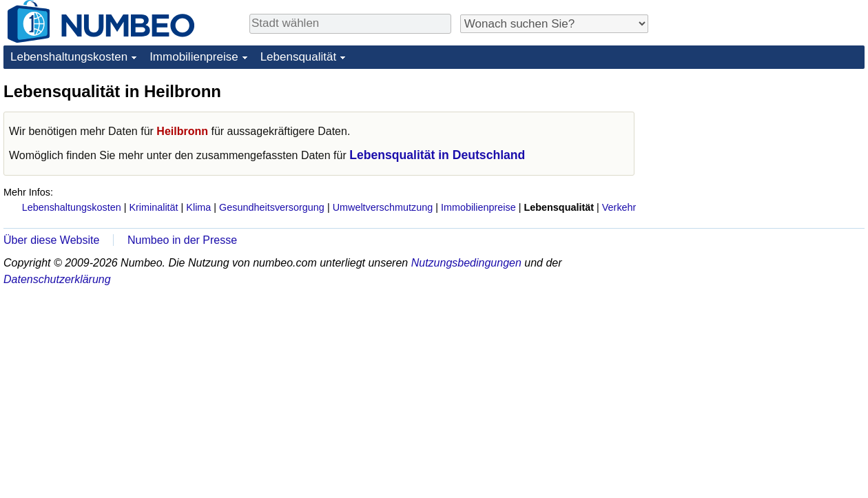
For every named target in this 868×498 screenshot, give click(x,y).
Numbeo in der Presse (182, 240)
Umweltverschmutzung (383, 207)
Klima (198, 207)
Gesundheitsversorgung (272, 207)
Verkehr (619, 207)
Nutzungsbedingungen (466, 263)
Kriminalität (153, 207)
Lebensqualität (299, 57)
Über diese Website (51, 240)
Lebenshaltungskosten (69, 57)
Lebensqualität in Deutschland (437, 155)
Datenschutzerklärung (57, 279)
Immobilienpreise (194, 57)
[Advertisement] (740, 287)
